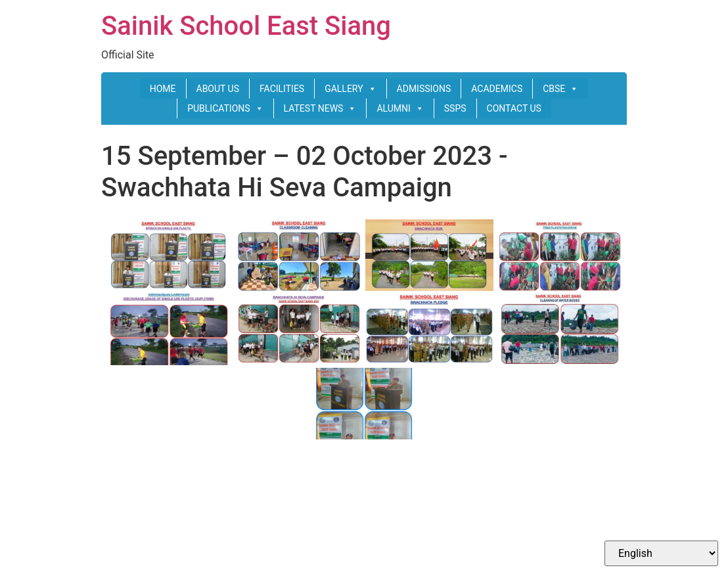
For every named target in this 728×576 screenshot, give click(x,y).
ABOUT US (218, 89)
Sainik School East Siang (246, 26)
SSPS (455, 108)
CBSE (560, 89)
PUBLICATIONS (225, 108)
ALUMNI (400, 108)
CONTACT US (514, 108)
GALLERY (350, 89)
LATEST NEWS (320, 108)
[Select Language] (661, 553)
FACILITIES (282, 89)
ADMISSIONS (424, 89)
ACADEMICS (497, 89)
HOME (163, 89)
